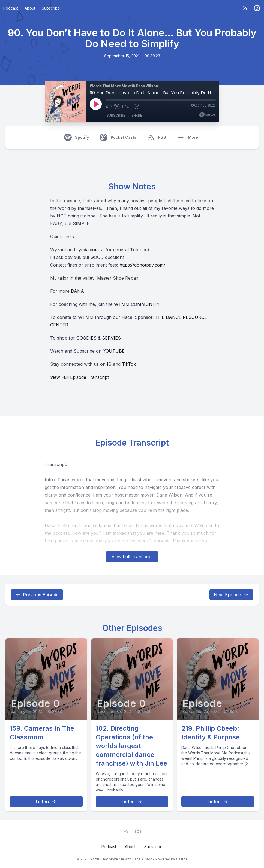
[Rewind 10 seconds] (117, 107)
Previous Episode (37, 595)
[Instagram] (257, 8)
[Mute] (109, 107)
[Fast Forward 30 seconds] (137, 107)
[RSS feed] (245, 8)
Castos (182, 859)
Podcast (11, 8)
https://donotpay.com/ (142, 265)
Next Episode (231, 595)
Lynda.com (88, 250)
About (30, 8)
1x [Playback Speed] (127, 107)
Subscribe (51, 8)
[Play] (96, 104)
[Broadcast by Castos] (207, 115)
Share (137, 115)
